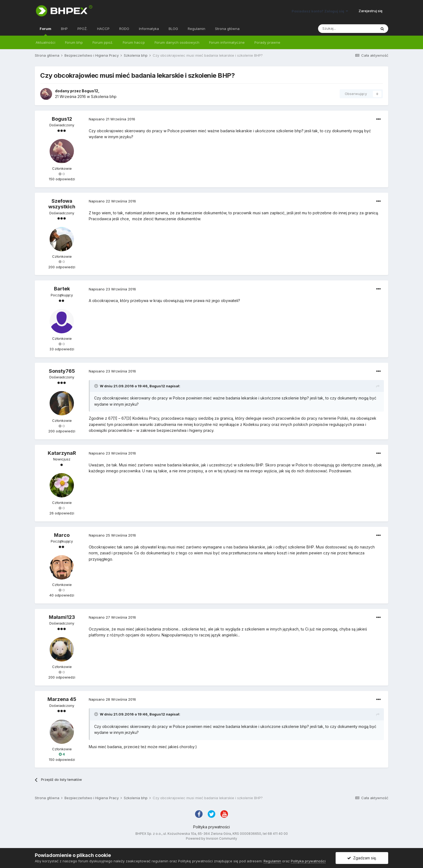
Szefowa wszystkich (62, 204)
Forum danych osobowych (177, 42)
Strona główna (227, 29)
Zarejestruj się (371, 11)
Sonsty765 (62, 371)
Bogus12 (90, 91)
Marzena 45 (62, 699)
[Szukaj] (347, 29)
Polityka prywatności (211, 827)
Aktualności (45, 42)
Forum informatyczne (227, 42)
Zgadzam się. (362, 858)
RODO (124, 29)
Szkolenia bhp (104, 96)
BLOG (173, 29)
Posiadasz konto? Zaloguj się (320, 11)
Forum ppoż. (103, 42)
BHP (64, 29)
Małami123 (62, 617)
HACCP (103, 29)
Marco (62, 535)
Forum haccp (134, 42)
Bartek (62, 289)
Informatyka (149, 29)
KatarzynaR (62, 453)
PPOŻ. (82, 29)
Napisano (112, 119)
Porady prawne (267, 42)
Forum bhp (74, 42)
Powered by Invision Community (211, 838)
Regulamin (197, 29)
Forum (45, 31)
